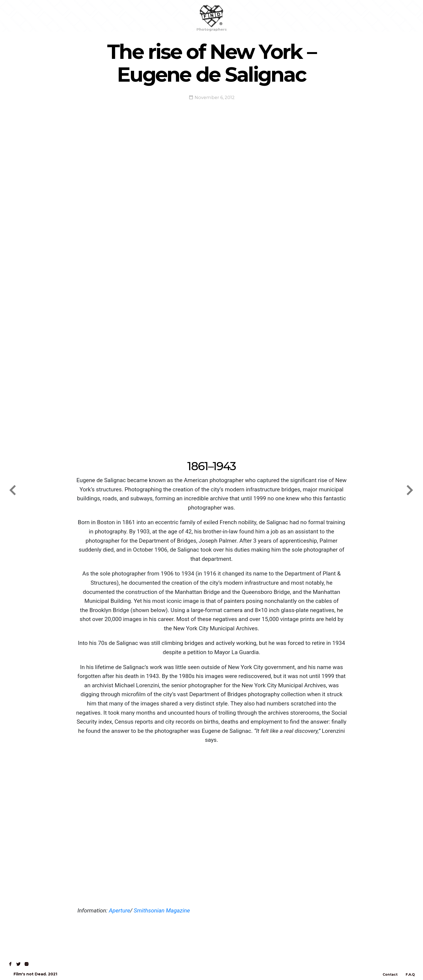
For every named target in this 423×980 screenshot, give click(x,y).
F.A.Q (410, 974)
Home (17, 16)
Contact (83, 16)
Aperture (120, 911)
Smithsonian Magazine (162, 911)
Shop (38, 16)
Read (59, 16)
